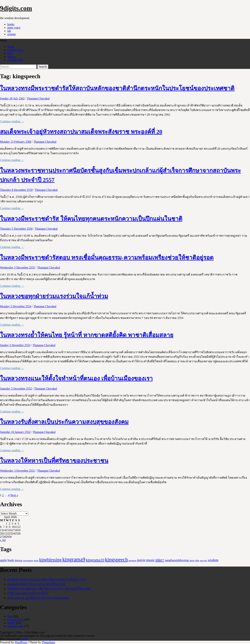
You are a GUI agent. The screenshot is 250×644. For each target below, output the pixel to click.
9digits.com (16, 8)
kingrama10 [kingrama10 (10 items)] (95, 560)
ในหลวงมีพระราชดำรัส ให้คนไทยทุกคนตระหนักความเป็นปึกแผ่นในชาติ (91, 219)
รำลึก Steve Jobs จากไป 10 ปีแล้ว (28, 593)
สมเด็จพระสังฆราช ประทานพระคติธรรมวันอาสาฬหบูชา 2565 (47, 579)
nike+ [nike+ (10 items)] (160, 560)
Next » (14, 495)
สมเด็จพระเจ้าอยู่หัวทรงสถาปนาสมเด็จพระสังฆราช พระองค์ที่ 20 (81, 132)
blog (10, 53)
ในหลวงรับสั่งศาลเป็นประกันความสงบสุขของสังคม (64, 422)
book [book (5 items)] (11, 560)
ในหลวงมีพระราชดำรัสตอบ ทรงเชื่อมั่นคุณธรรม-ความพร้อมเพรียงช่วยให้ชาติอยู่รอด (107, 258)
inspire (11, 57)
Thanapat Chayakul (38, 98)
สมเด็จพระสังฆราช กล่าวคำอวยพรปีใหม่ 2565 (36, 584)
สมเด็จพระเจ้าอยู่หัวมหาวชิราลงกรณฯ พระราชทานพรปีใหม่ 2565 (49, 589)
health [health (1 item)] (36, 561)
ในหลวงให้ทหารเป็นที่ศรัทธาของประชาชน (54, 461)
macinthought (15, 60)
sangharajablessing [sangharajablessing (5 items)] (177, 560)
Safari (25, 639)
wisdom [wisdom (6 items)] (213, 560)
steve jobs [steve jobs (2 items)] (194, 560)
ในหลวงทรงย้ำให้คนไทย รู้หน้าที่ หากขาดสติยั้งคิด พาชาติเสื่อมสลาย (87, 335)
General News (16, 50)
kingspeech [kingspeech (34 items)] (116, 559)
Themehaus (48, 642)
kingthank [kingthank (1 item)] (132, 561)
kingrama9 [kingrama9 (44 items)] (74, 559)
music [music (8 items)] (150, 560)
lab (9, 31)
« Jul (3, 540)
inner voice (14, 28)
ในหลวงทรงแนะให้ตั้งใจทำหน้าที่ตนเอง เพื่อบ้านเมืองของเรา (76, 378)
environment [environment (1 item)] (28, 561)
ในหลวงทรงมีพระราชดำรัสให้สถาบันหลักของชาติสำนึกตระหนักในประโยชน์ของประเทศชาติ (117, 88)
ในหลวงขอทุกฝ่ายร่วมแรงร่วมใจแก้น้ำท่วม (54, 296)
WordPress (21, 642)
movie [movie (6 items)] (141, 560)
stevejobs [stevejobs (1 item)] (204, 561)
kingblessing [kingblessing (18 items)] (50, 560)
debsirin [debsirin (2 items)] (18, 560)
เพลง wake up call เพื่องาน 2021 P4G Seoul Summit (38, 598)
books (11, 24)
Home (11, 47)
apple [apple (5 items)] (3, 560)
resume (12, 34)
